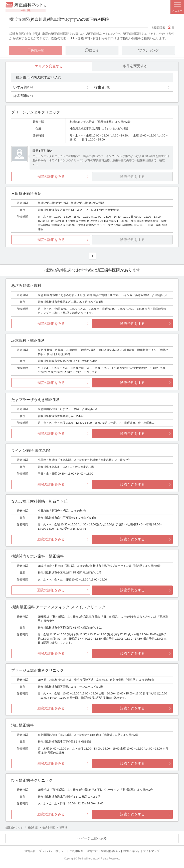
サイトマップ (151, 851)
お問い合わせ (131, 851)
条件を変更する (135, 66)
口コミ (94, 50)
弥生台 (102, 87)
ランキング (150, 50)
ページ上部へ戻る (94, 839)
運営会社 (30, 851)
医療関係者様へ (110, 851)
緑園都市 (23, 96)
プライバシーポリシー (53, 851)
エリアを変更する (49, 66)
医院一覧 (38, 50)
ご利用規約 (76, 851)
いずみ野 (23, 87)
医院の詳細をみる (51, 177)
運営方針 (92, 851)
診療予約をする (132, 324)
